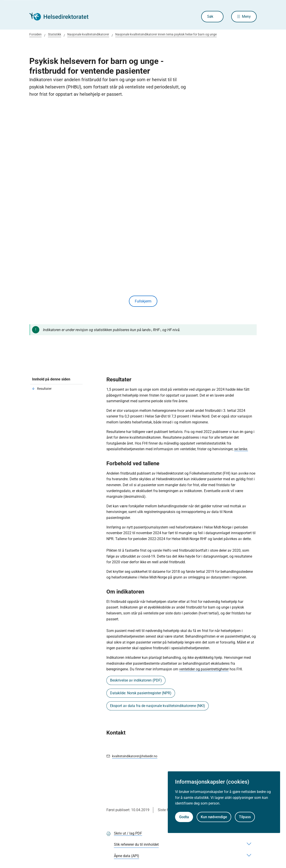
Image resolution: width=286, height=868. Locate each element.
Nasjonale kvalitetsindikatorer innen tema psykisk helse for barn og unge (166, 34)
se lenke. (241, 449)
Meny (246, 16)
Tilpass (245, 817)
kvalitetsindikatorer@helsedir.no (135, 756)
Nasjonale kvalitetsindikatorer (88, 34)
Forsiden (35, 34)
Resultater (44, 389)
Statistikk (55, 34)
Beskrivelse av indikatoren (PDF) (136, 680)
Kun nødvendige (214, 817)
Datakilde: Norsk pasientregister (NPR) (141, 693)
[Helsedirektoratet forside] (62, 17)
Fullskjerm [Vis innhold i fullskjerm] (143, 301)
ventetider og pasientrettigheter (204, 669)
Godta (184, 817)
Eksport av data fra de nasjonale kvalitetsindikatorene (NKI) (158, 706)
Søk (210, 16)
